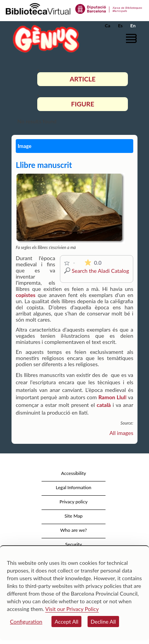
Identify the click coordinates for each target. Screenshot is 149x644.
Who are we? (74, 530)
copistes (26, 295)
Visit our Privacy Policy (72, 609)
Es (120, 26)
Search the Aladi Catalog (100, 271)
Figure (83, 104)
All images (121, 433)
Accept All (66, 622)
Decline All (103, 622)
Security (74, 544)
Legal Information (74, 487)
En (133, 26)
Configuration (26, 622)
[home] (44, 39)
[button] (133, 38)
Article (82, 79)
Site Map (74, 516)
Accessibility (74, 473)
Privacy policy (74, 502)
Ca (108, 26)
